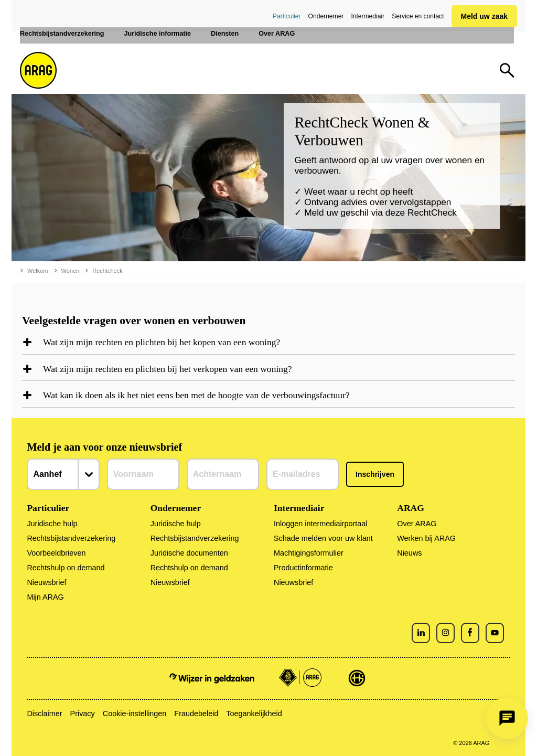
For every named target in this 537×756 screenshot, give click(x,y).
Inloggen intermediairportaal (320, 524)
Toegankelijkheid (254, 714)
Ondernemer (326, 16)
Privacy (83, 714)
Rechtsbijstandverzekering (71, 538)
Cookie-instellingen (135, 714)
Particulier (287, 16)
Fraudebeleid (196, 714)
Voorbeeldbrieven (56, 553)
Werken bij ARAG (426, 538)
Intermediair (368, 16)
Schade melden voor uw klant (323, 538)
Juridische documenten (189, 553)
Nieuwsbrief (46, 582)
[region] (268, 345)
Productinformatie (303, 568)
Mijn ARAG (45, 597)
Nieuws (409, 553)
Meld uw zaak (484, 16)
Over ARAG (417, 524)
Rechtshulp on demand (66, 568)
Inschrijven (375, 474)
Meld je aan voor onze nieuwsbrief (104, 447)
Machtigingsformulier (309, 553)
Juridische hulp (52, 524)
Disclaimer (44, 714)
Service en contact (418, 16)
